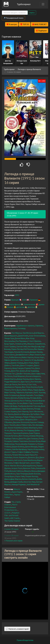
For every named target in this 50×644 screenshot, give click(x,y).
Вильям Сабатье (16, 471)
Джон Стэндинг (27, 365)
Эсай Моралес (19, 376)
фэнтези (31, 307)
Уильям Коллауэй (21, 352)
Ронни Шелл (9, 355)
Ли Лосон (8, 376)
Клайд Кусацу (24, 398)
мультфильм (15, 304)
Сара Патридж (22, 474)
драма (42, 304)
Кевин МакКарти (30, 428)
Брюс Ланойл (10, 425)
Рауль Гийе (20, 476)
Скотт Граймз (10, 346)
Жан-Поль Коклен (29, 387)
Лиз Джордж (38, 425)
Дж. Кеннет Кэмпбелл (14, 428)
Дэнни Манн (20, 338)
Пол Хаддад (29, 430)
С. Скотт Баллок (34, 341)
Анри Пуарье (34, 433)
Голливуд (22, 328)
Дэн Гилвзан (33, 438)
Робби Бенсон (15, 357)
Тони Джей (38, 395)
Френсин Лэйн (29, 468)
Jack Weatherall (33, 484)
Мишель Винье (30, 471)
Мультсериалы (11, 328)
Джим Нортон (10, 379)
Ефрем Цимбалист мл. (14, 360)
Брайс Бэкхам (34, 474)
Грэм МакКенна (30, 460)
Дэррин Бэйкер (18, 447)
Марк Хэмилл (35, 355)
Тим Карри (9, 352)
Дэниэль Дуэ (33, 457)
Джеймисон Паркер (13, 387)
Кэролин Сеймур (37, 422)
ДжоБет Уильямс (23, 374)
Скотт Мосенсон (36, 411)
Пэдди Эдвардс (16, 417)
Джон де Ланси (11, 384)
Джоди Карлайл (26, 395)
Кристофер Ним (38, 374)
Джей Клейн (23, 336)
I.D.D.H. (7, 513)
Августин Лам (29, 482)
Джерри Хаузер (36, 352)
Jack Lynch (18, 460)
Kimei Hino (9, 495)
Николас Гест (10, 374)
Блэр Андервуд (32, 371)
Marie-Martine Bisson (13, 466)
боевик (10, 307)
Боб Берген (39, 333)
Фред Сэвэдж (18, 368)
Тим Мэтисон (28, 333)
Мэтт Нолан (24, 436)
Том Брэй (22, 406)
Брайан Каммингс (29, 444)
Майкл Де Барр (11, 406)
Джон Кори (29, 363)
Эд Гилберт (35, 414)
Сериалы (39, 326)
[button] (13, 541)
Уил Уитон (22, 384)
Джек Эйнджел (26, 419)
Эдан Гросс (25, 382)
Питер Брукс (9, 476)
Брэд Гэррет (9, 344)
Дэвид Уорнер (23, 379)
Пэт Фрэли (9, 414)
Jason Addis (35, 463)
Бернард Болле (29, 466)
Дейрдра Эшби (16, 482)
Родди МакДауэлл (12, 382)
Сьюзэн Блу (38, 403)
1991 (17, 295)
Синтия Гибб (22, 346)
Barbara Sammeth (29, 479)
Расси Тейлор (25, 401)
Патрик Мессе (18, 455)
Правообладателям (25, 640)
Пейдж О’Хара (29, 417)
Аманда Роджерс (19, 484)
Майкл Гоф (27, 403)
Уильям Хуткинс (11, 436)
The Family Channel (12, 521)
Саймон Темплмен (20, 441)
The (13, 502)
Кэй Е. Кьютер (39, 392)
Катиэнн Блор (34, 441)
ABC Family (15, 518)
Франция (15, 300)
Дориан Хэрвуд (17, 363)
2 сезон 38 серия (11, 535)
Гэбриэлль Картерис (24, 392)
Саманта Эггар (30, 360)
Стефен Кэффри (24, 452)
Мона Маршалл (11, 336)
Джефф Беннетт (22, 355)
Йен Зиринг (39, 349)
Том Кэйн (15, 365)
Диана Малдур (31, 447)
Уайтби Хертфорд (19, 449)
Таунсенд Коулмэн (20, 433)
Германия (34, 300)
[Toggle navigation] (43, 4)
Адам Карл (29, 455)
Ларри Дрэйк (39, 390)
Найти (32, 13)
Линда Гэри (9, 338)
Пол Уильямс (36, 382)
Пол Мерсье (17, 333)
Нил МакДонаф (34, 346)
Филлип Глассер (33, 406)
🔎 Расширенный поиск (13, 18)
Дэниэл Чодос (10, 452)
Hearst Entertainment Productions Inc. (11, 507)
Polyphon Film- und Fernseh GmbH (12, 515)
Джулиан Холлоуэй (21, 422)
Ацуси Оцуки (17, 492)
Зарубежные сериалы (25, 326)
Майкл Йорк (27, 390)
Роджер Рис (29, 368)
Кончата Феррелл (33, 376)
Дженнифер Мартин (13, 479)
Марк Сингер (10, 392)
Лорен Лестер (17, 349)
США (24, 300)
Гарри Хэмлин (28, 409)
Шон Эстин (17, 403)
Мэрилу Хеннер (16, 430)
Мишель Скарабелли (36, 344)
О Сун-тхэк (32, 384)
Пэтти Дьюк (16, 390)
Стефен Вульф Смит (21, 463)
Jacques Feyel (17, 468)
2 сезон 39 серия (11, 529)
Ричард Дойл (36, 398)
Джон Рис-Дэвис (18, 371)
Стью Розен (14, 419)
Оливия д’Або (21, 344)
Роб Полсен (28, 349)
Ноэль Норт (39, 357)
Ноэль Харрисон (20, 457)
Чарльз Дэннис (11, 398)
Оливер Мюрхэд (36, 436)
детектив (21, 307)
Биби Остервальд (12, 395)
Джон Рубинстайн (24, 425)
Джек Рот (23, 438)
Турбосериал (24, 4)
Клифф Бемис (15, 409)
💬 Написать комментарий (17, 629)
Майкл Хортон (27, 357)
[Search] (15, 13)
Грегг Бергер (23, 411)
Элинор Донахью (12, 401)
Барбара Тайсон (11, 438)
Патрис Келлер (32, 476)
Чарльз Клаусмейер (36, 449)
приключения (30, 304)
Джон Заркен (35, 379)
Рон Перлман (21, 341)
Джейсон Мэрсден (22, 414)
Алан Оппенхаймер (37, 336)
